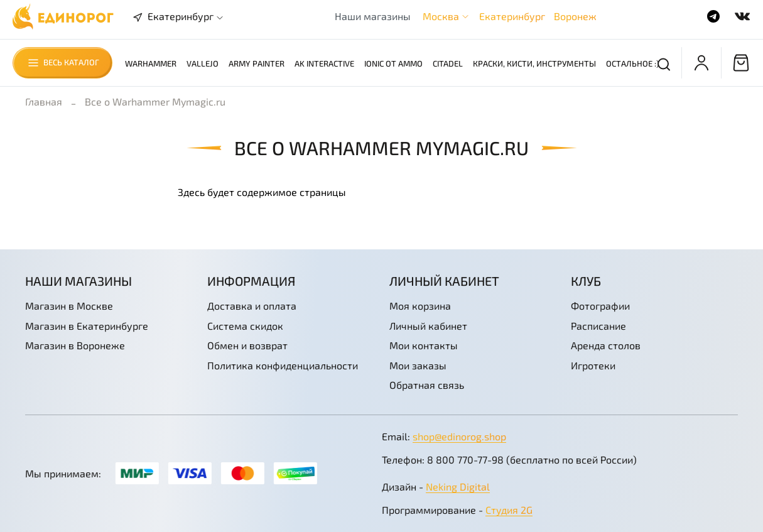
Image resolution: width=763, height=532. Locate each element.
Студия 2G (509, 510)
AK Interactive (324, 63)
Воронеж (575, 16)
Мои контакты (424, 345)
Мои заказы (418, 365)
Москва (441, 16)
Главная (44, 101)
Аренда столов (606, 345)
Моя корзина (420, 306)
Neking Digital (458, 486)
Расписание (598, 326)
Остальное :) (633, 63)
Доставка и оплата (252, 306)
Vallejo (203, 63)
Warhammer (151, 63)
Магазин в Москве (69, 306)
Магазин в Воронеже (75, 345)
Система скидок (245, 326)
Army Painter (257, 63)
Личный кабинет (428, 326)
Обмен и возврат (247, 345)
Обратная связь (427, 385)
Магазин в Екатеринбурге (87, 326)
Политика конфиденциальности (283, 365)
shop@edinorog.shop (459, 436)
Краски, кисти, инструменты (534, 63)
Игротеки (593, 365)
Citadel (448, 63)
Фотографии (600, 306)
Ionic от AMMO (393, 63)
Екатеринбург (512, 16)
